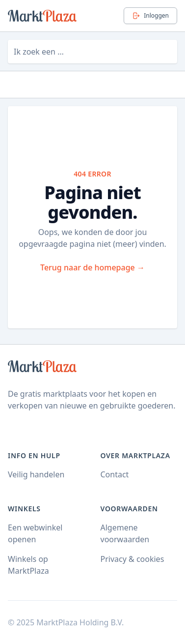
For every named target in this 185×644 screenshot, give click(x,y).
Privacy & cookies (132, 559)
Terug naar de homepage (92, 267)
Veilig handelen (36, 474)
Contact (115, 474)
